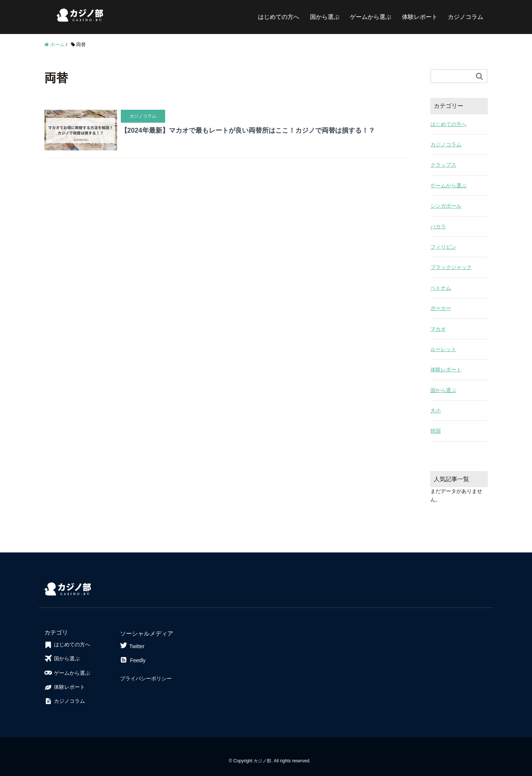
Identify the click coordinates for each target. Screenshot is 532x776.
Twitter (132, 645)
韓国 (436, 431)
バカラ (438, 227)
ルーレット (443, 349)
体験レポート (420, 17)
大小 (436, 411)
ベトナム (441, 288)
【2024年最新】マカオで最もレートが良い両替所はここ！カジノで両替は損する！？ (248, 130)
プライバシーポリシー (146, 678)
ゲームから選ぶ (371, 17)
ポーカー (441, 308)
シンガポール (446, 206)
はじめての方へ (279, 17)
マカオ (438, 329)
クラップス (443, 165)
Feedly (133, 660)
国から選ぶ (325, 17)
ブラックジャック (451, 267)
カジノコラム (465, 17)
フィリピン (443, 247)
